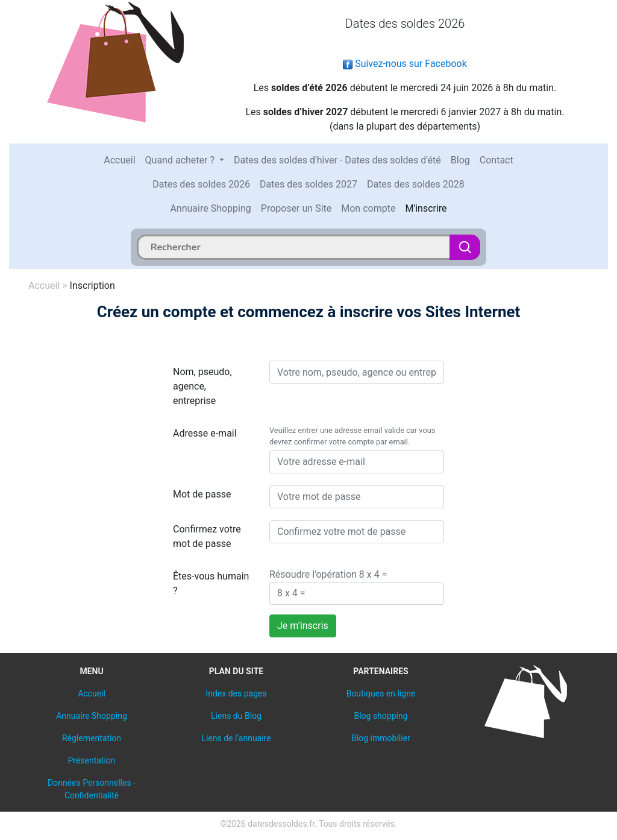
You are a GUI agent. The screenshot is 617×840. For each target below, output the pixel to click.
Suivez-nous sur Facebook (405, 64)
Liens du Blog (236, 716)
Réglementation (92, 738)
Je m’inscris (303, 626)
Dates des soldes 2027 (308, 184)
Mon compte (368, 208)
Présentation (91, 760)
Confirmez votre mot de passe (207, 536)
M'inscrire (426, 208)
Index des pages (236, 693)
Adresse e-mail (205, 433)
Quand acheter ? (181, 160)
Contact (496, 160)
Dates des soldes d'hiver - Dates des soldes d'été (337, 160)
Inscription (92, 286)
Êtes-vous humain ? (211, 583)
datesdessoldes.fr (281, 824)
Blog (460, 160)
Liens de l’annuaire (236, 738)
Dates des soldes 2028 (416, 184)
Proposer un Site (296, 208)
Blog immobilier (381, 738)
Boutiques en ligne (381, 693)
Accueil (119, 160)
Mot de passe (202, 494)
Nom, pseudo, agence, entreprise (202, 386)
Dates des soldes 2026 (201, 184)
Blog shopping (381, 716)
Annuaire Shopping (210, 208)
